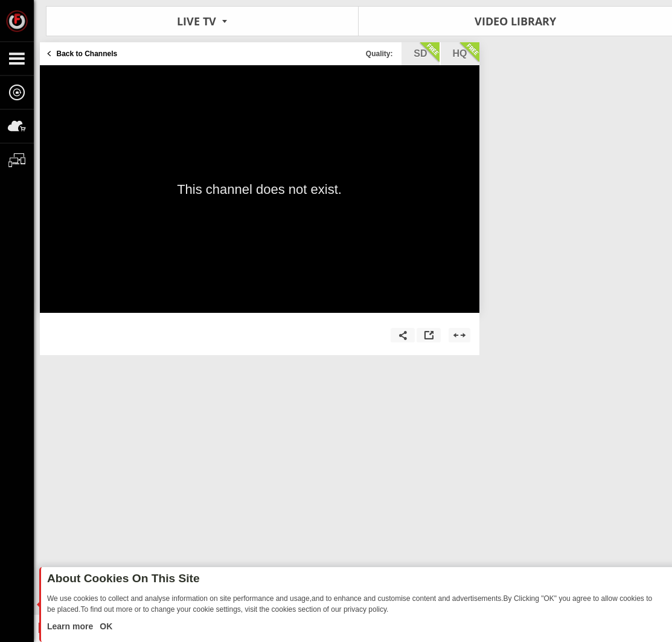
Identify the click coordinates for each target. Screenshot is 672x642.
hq (466, 53)
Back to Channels (87, 54)
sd (426, 53)
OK (105, 626)
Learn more (71, 626)
